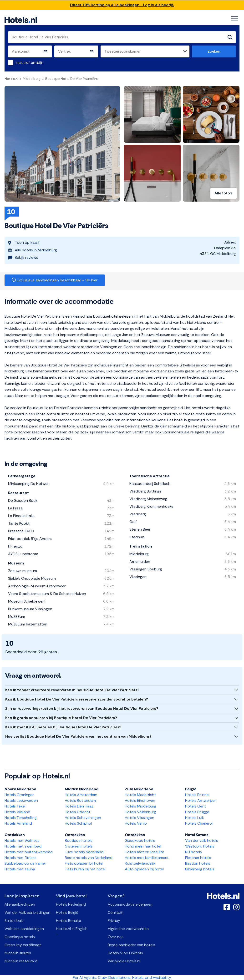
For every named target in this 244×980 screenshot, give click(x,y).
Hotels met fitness (20, 857)
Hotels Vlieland (17, 811)
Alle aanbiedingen (20, 904)
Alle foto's (224, 193)
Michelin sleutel (18, 952)
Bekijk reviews (23, 256)
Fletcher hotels (198, 857)
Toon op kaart (24, 242)
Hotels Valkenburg (140, 811)
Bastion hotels (198, 863)
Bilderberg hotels (200, 869)
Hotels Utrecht (78, 811)
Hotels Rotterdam (80, 800)
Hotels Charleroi (199, 823)
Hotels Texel (15, 806)
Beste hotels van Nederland (89, 857)
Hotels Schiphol (78, 823)
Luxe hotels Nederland (84, 851)
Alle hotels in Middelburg (33, 249)
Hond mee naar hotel (143, 846)
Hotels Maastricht (140, 794)
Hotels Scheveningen (83, 817)
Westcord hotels (200, 846)
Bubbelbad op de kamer (25, 863)
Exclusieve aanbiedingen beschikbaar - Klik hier (55, 280)
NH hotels (193, 851)
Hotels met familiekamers (147, 857)
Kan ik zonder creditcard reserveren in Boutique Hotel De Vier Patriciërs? (72, 689)
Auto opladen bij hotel (144, 869)
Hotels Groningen (20, 794)
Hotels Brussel (197, 794)
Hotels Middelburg (141, 806)
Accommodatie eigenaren (130, 904)
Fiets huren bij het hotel (85, 869)
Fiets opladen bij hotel (84, 863)
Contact (115, 912)
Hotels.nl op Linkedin (125, 952)
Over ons (116, 936)
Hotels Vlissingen (140, 817)
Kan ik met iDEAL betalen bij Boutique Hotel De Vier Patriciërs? (63, 727)
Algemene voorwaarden (128, 928)
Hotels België (67, 912)
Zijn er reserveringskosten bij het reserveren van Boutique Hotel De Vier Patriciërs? (82, 708)
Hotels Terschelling (21, 817)
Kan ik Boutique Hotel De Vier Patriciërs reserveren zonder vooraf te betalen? (77, 699)
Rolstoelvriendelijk (140, 863)
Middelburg (32, 79)
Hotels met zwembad (23, 846)
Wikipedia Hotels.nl (124, 961)
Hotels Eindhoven (140, 800)
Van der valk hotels (202, 840)
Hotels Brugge (197, 811)
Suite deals (14, 920)
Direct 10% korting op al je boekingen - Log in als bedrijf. (122, 5)
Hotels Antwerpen (201, 800)
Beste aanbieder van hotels (131, 944)
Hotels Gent (196, 806)
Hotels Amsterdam (81, 794)
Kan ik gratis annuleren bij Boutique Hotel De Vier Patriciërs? (61, 717)
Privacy (114, 920)
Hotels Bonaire (69, 920)
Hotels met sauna (20, 869)
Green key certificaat (23, 944)
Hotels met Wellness (22, 840)
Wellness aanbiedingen (24, 928)
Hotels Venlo (136, 823)
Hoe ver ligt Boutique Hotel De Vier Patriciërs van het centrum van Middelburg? (78, 736)
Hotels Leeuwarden (21, 800)
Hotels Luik (195, 817)
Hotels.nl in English (72, 928)
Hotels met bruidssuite (145, 851)
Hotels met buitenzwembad (29, 851)
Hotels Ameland (18, 823)
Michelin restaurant (21, 961)
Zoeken (214, 51)
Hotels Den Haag (79, 806)
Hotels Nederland (71, 904)
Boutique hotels (79, 840)
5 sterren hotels (79, 846)
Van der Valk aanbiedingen (27, 912)
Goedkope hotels (140, 840)
